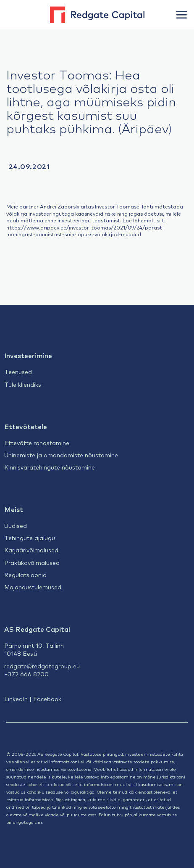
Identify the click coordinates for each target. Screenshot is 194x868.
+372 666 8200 (26, 674)
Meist (14, 509)
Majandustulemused (33, 587)
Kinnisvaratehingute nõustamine (50, 467)
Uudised (16, 525)
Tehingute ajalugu (30, 538)
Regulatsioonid (25, 575)
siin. (39, 822)
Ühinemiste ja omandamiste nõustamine (61, 455)
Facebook (47, 699)
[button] (181, 15)
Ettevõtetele (26, 426)
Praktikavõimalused (32, 562)
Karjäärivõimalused (31, 550)
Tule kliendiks (23, 384)
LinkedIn (16, 699)
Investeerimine (28, 355)
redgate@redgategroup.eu (42, 666)
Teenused (18, 372)
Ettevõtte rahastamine (37, 443)
